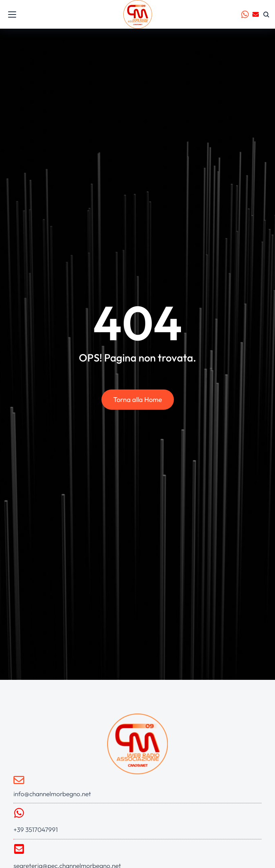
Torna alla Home (138, 400)
